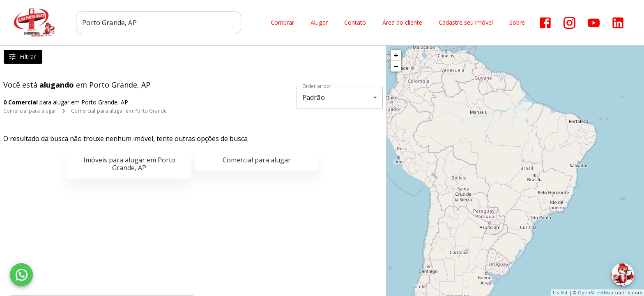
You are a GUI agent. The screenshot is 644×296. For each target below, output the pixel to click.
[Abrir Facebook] (545, 23)
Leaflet (560, 293)
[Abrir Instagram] (569, 23)
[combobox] (159, 23)
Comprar (282, 23)
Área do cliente (402, 23)
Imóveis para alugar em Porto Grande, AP (129, 164)
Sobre (517, 23)
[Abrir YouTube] (594, 23)
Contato (355, 23)
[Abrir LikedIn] (618, 23)
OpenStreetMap (596, 293)
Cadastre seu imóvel (466, 23)
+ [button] (396, 55)
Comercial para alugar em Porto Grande (119, 111)
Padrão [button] (314, 97)
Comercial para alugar (30, 111)
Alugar (319, 23)
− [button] (396, 66)
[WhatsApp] (21, 275)
